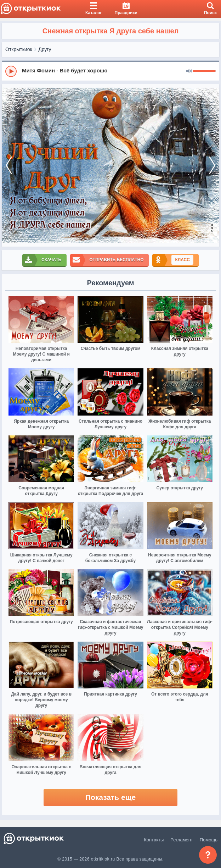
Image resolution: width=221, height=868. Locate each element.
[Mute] (189, 71)
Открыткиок (19, 49)
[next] (212, 166)
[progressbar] (204, 71)
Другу (45, 49)
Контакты (154, 840)
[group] (110, 71)
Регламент (182, 840)
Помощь (209, 840)
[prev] (9, 166)
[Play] (11, 71)
